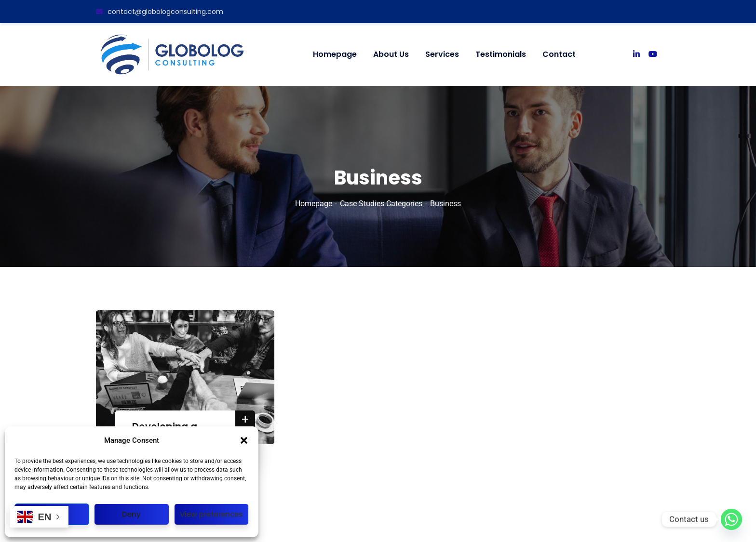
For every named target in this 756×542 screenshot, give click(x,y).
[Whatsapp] (731, 519)
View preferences (211, 514)
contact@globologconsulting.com (160, 12)
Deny (131, 514)
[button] (244, 440)
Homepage (314, 204)
